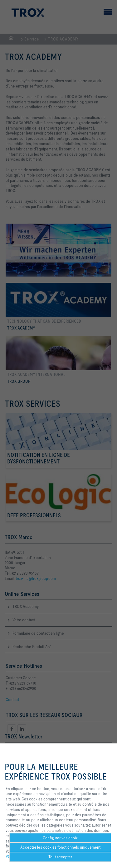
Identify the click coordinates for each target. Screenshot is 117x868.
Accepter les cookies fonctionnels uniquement (60, 847)
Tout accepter (60, 857)
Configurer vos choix (60, 838)
